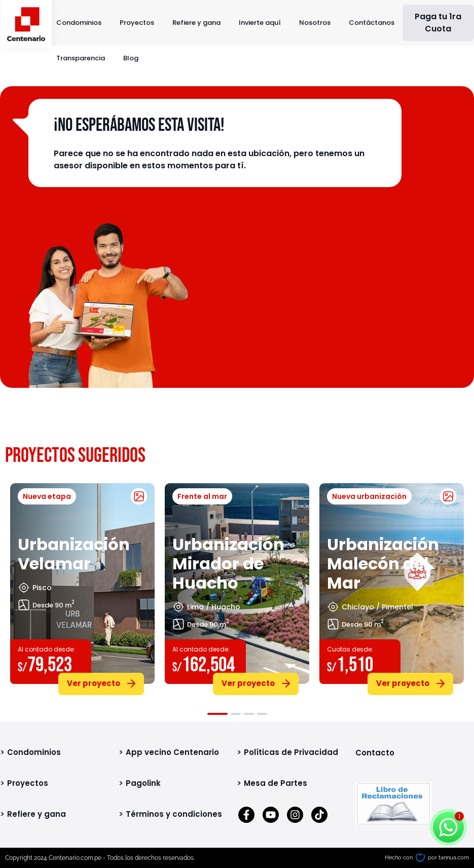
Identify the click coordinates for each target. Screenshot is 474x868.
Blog (131, 58)
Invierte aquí (260, 23)
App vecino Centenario (172, 752)
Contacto (375, 753)
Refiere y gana (196, 23)
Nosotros (315, 23)
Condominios (79, 23)
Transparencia (81, 58)
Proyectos (137, 23)
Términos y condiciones (174, 814)
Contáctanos (372, 23)
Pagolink (143, 783)
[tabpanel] (82, 587)
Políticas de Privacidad (291, 752)
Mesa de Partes (276, 783)
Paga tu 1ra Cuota (438, 23)
